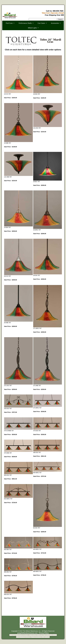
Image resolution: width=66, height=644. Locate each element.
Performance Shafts (25, 23)
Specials (54, 13)
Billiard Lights (32, 28)
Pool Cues (9, 23)
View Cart (46, 13)
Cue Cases (41, 23)
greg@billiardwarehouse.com (27, 633)
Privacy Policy (44, 633)
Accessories (55, 23)
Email (62, 13)
